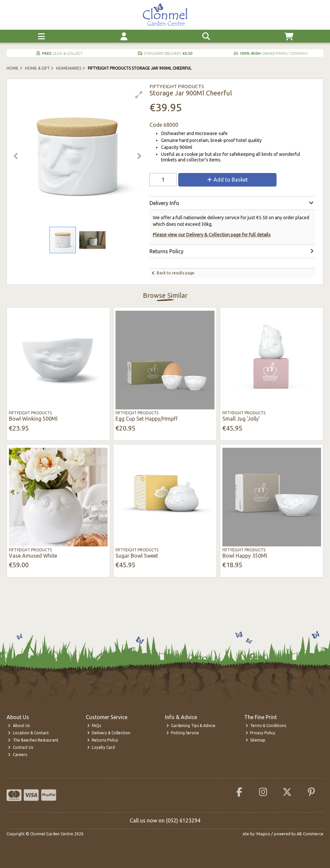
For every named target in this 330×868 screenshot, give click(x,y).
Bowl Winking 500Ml (33, 419)
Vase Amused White (33, 556)
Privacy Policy (261, 733)
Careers (17, 755)
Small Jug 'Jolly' (241, 419)
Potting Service (183, 733)
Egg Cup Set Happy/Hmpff (147, 419)
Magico (263, 834)
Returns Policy (103, 740)
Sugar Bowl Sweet (137, 556)
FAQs (94, 726)
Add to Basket (228, 180)
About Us (19, 726)
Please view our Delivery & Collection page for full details (212, 235)
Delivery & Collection (109, 733)
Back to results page (176, 273)
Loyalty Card (101, 747)
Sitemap (256, 740)
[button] (139, 95)
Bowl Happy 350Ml (245, 556)
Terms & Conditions (266, 726)
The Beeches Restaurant (33, 740)
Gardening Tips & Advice (191, 726)
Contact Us (20, 747)
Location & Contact (28, 733)
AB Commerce (310, 834)
